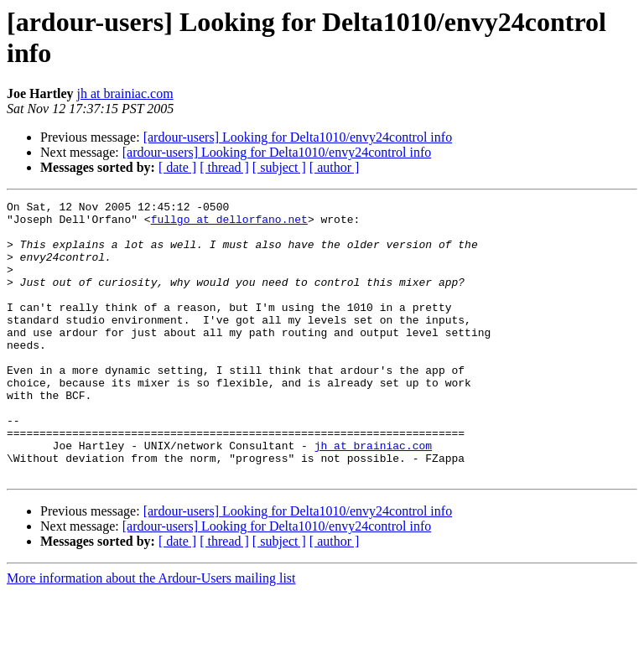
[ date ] (177, 167)
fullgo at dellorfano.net (229, 224)
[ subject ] (279, 167)
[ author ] (335, 167)
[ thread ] (224, 167)
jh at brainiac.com (125, 93)
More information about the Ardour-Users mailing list (151, 633)
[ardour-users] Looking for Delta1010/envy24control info (298, 137)
